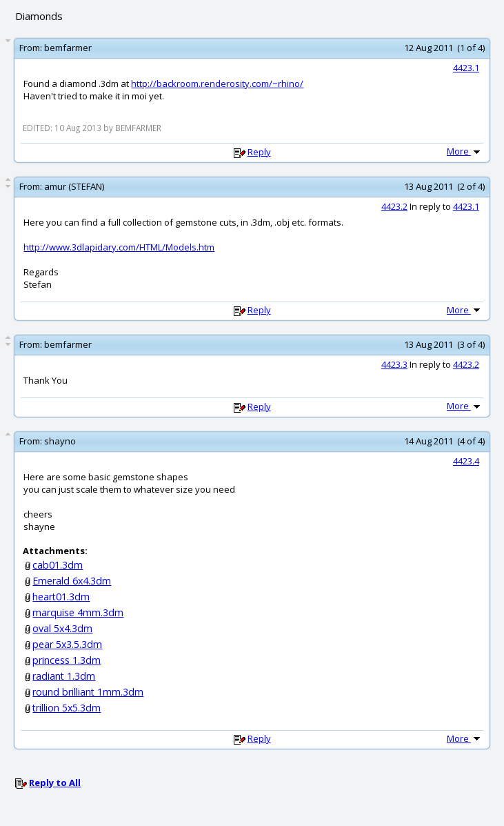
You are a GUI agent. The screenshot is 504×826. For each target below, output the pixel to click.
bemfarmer (68, 48)
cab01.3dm (58, 565)
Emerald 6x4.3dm (72, 581)
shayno (60, 441)
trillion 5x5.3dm (67, 708)
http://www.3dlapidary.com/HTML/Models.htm (119, 247)
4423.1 (466, 68)
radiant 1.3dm (64, 676)
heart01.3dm (61, 597)
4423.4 (466, 461)
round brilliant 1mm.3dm (88, 692)
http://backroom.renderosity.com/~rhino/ (217, 83)
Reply (259, 152)
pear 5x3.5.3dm (67, 644)
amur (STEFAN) (74, 186)
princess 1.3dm (67, 660)
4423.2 (394, 206)
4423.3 (394, 364)
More (465, 151)
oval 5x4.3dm (62, 628)
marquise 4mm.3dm (78, 612)
